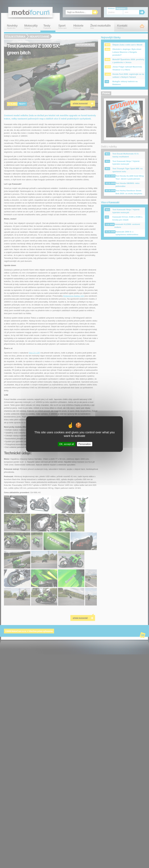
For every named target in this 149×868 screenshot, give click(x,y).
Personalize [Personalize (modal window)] (85, 444)
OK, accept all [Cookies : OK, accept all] (67, 444)
